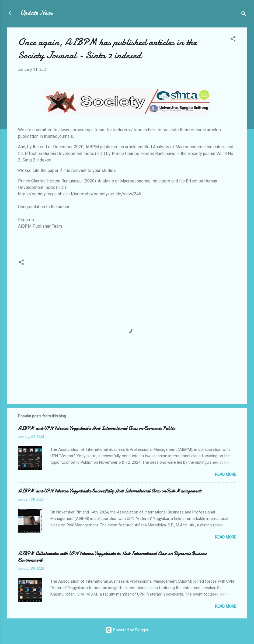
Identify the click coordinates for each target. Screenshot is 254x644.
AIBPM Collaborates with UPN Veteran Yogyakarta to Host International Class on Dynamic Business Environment (112, 557)
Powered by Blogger (127, 630)
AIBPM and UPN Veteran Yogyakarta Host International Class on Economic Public (96, 428)
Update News (36, 13)
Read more (226, 474)
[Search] (244, 15)
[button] (233, 40)
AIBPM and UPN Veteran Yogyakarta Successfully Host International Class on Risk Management (109, 491)
